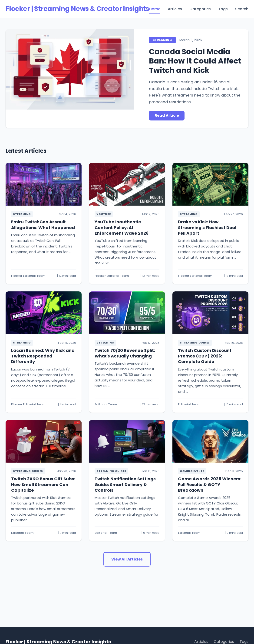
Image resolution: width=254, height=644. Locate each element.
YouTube (104, 214)
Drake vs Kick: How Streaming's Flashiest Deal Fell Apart (207, 227)
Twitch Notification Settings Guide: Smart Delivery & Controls (125, 484)
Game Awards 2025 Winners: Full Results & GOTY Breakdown (210, 484)
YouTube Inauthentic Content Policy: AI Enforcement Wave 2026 (122, 227)
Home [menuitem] (155, 9)
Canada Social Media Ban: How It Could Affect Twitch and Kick (195, 61)
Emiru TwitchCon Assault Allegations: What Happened (43, 225)
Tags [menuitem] (223, 9)
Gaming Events (192, 471)
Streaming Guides (195, 343)
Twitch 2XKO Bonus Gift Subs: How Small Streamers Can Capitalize (43, 484)
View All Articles (127, 559)
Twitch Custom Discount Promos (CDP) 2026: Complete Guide (205, 356)
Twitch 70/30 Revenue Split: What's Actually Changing (125, 353)
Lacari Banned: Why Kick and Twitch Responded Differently (43, 356)
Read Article (167, 115)
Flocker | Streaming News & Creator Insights (77, 9)
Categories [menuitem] (200, 9)
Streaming (162, 40)
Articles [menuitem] (175, 9)
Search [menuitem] (242, 9)
